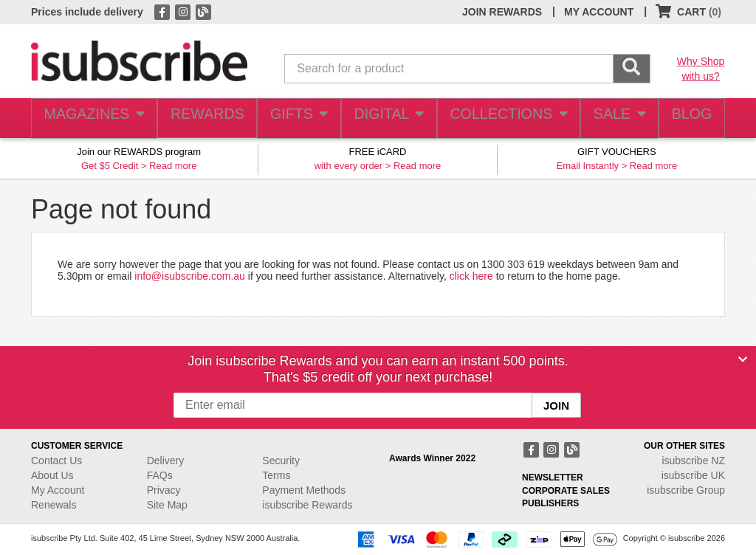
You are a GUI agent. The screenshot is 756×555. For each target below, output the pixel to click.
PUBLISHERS (550, 503)
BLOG (689, 118)
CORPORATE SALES (566, 491)
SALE (612, 118)
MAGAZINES (92, 118)
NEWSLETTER (553, 478)
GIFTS (296, 118)
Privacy (164, 490)
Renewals (54, 505)
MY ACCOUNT (599, 12)
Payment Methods (304, 490)
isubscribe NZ (693, 461)
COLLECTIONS (503, 118)
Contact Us (56, 461)
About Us (52, 475)
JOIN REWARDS (502, 12)
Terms (276, 475)
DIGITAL (387, 118)
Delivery (166, 461)
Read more (173, 166)
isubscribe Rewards (307, 505)
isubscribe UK (693, 475)
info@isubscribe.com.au (190, 276)
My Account (58, 490)
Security (281, 461)
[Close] (743, 359)
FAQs (160, 475)
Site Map (167, 505)
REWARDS (202, 118)
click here (471, 276)
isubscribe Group (686, 490)
